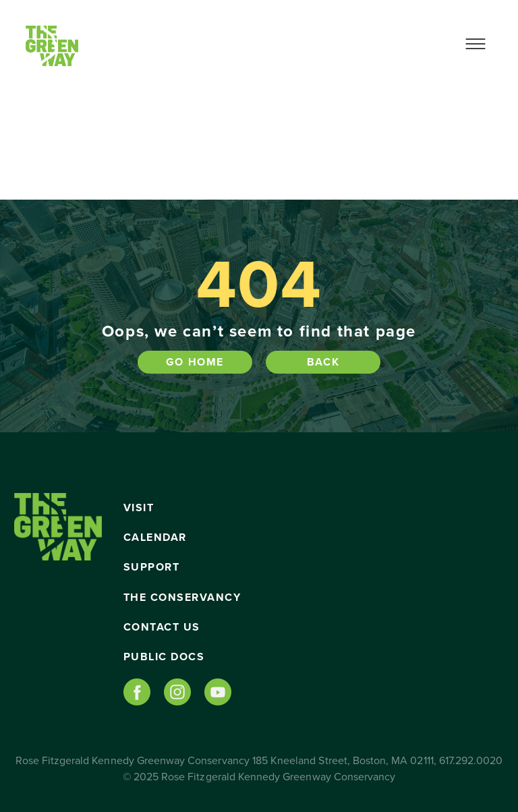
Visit (139, 508)
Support (152, 567)
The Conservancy (182, 598)
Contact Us (162, 627)
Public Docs (164, 657)
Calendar (155, 538)
